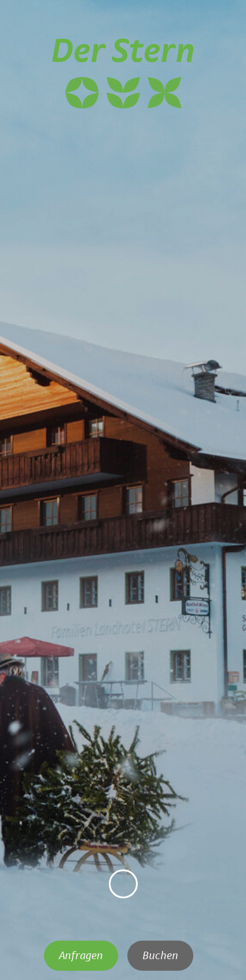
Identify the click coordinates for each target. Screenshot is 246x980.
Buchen (160, 956)
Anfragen (81, 956)
